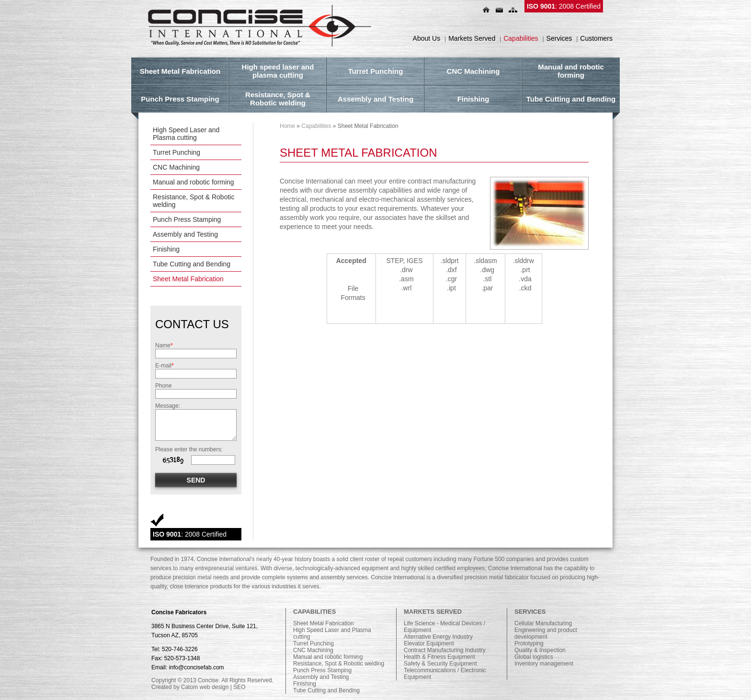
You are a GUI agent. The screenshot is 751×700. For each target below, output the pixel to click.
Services (559, 38)
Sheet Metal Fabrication (188, 279)
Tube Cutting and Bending (192, 264)
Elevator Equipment (429, 643)
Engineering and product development (546, 633)
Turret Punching (176, 152)
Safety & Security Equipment (440, 664)
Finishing (166, 249)
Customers (596, 38)
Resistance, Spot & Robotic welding (193, 201)
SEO (239, 687)
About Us (427, 38)
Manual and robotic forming (193, 182)
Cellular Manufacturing (543, 623)
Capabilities (521, 38)
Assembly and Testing (185, 234)
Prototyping (529, 643)
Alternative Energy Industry (438, 637)
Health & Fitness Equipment (439, 657)
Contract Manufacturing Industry (445, 650)
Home (287, 126)
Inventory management (544, 664)
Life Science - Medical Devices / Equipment (444, 627)
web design (214, 687)
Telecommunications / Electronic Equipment (445, 674)
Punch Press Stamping (187, 219)
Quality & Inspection (540, 650)
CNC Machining (176, 167)
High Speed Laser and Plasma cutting (186, 134)
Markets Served (472, 38)
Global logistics (534, 657)
